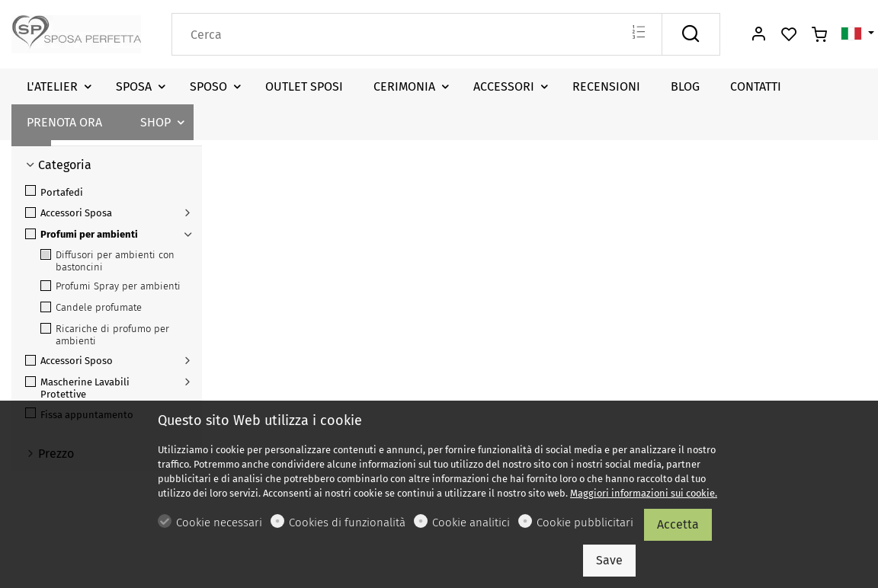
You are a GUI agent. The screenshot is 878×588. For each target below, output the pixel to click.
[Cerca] (691, 34)
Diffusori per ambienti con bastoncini (107, 261)
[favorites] (789, 35)
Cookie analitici (471, 522)
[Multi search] (638, 34)
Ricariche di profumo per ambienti (105, 335)
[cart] (819, 35)
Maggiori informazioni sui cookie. (644, 493)
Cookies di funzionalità (347, 522)
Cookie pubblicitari (585, 522)
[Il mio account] (758, 35)
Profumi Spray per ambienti (111, 286)
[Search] (417, 34)
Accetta (678, 524)
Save (609, 560)
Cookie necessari (219, 522)
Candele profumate (91, 307)
